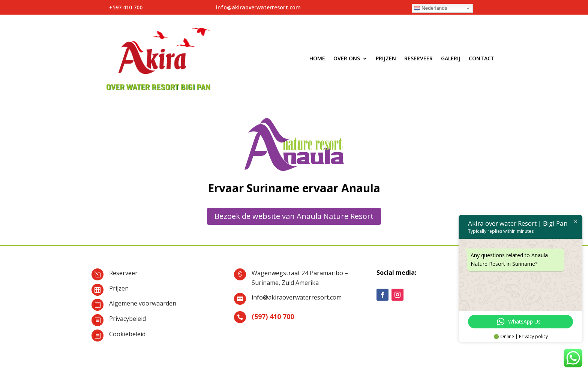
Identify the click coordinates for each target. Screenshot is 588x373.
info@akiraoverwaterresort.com (297, 297)
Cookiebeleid (127, 334)
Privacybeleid (127, 319)
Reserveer (418, 58)
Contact (482, 58)
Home (317, 58)
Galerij (451, 58)
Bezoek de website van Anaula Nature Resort (294, 216)
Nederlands (430, 8)
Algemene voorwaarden (143, 303)
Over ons (347, 58)
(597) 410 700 (273, 316)
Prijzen (386, 58)
